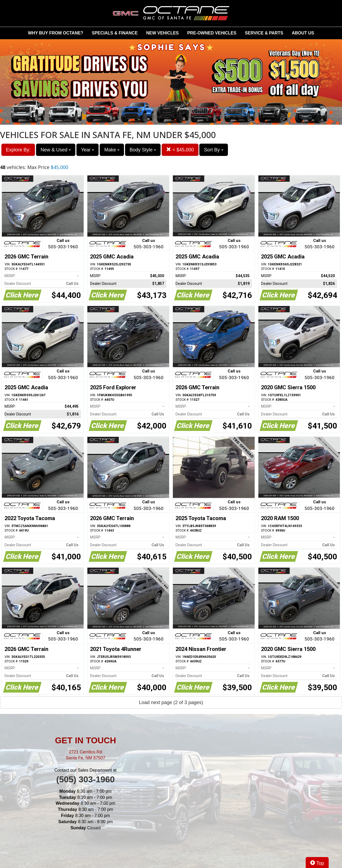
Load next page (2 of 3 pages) (171, 702)
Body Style (143, 150)
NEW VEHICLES (162, 33)
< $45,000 (180, 150)
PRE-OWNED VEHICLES (212, 33)
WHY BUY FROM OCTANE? (56, 33)
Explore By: (18, 150)
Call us (63, 244)
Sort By (213, 150)
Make (112, 150)
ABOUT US (303, 33)
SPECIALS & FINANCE (115, 33)
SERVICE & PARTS (264, 33)
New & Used (56, 150)
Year (88, 150)
